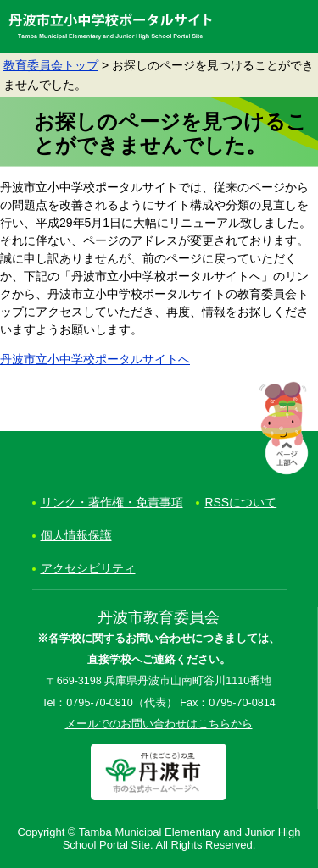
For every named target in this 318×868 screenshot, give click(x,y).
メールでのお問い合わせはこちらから (159, 724)
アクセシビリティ (88, 568)
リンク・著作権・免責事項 (112, 502)
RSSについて (240, 502)
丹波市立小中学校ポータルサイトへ (95, 359)
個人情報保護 (76, 535)
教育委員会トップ (51, 65)
